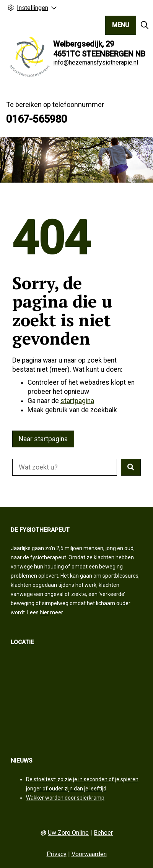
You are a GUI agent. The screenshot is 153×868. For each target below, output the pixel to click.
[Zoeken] (145, 25)
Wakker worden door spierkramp (65, 798)
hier (44, 612)
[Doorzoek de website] (65, 467)
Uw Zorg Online (68, 833)
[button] (131, 467)
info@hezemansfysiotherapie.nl (96, 62)
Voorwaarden (89, 854)
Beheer (103, 833)
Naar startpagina (43, 439)
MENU (121, 25)
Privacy (57, 854)
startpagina (77, 401)
